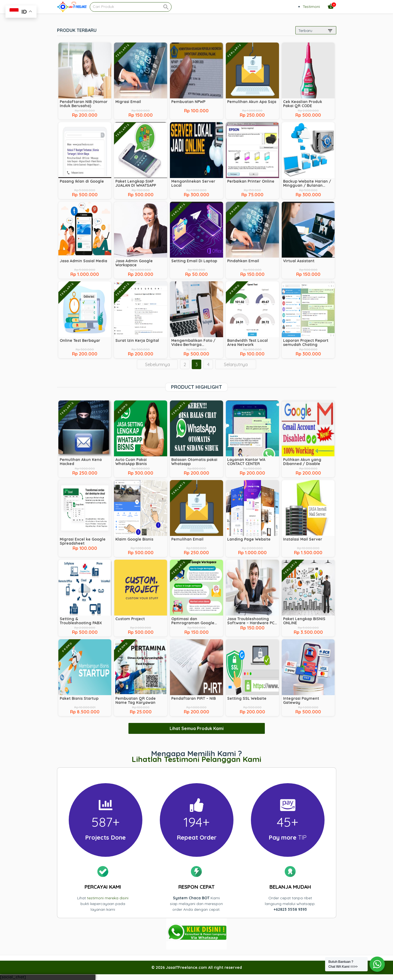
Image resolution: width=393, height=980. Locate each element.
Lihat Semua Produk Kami (197, 728)
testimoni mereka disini (108, 898)
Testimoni (311, 7)
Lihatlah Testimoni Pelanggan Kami (196, 759)
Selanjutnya (236, 364)
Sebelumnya (157, 364)
